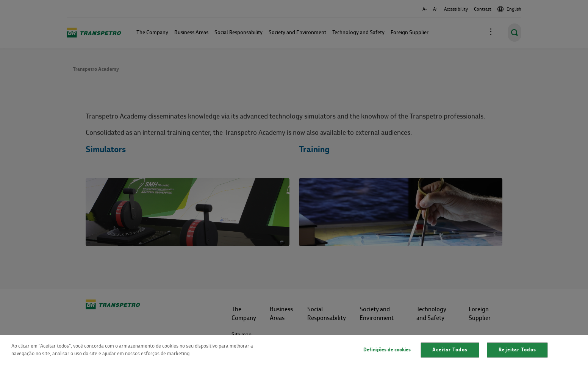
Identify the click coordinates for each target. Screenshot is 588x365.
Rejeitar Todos (517, 350)
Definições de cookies (387, 350)
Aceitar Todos (450, 350)
